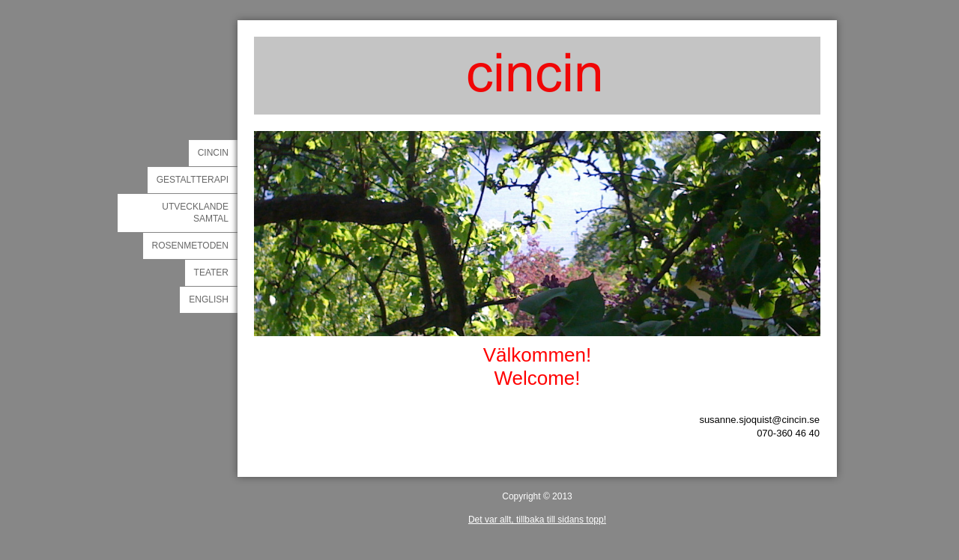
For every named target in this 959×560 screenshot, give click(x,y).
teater (211, 273)
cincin (213, 153)
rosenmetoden (190, 246)
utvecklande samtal (195, 213)
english (209, 299)
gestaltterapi (193, 180)
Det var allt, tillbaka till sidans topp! (537, 520)
